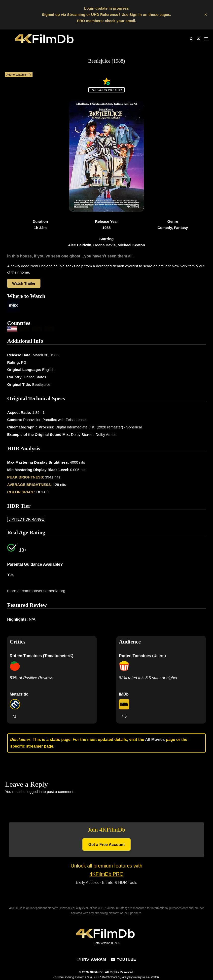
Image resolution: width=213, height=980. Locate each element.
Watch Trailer (24, 283)
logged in (34, 792)
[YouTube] (124, 959)
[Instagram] (91, 959)
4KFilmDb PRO (107, 874)
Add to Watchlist (19, 75)
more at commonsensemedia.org (36, 591)
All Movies (155, 740)
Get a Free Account (106, 845)
